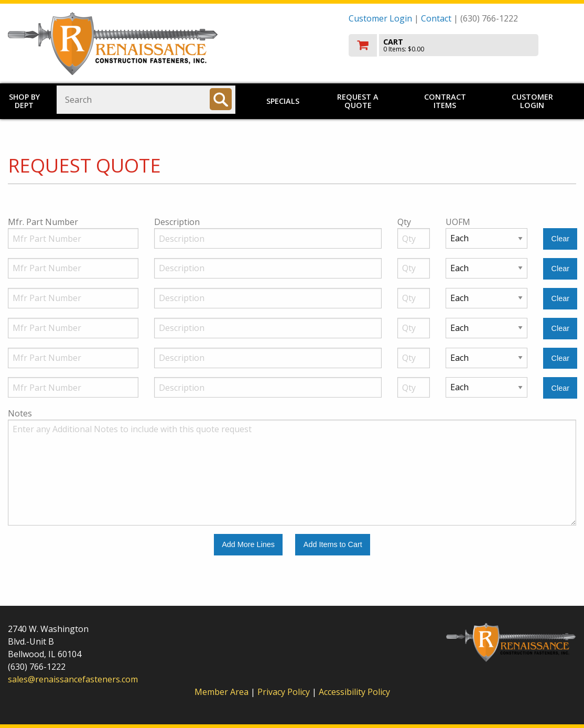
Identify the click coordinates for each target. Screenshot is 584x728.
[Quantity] (414, 238)
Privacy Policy (285, 692)
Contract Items (445, 101)
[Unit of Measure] (486, 238)
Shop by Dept (24, 101)
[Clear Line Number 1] (560, 239)
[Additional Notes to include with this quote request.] (292, 473)
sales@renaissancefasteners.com (73, 679)
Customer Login (380, 18)
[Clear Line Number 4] (560, 329)
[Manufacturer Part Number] (73, 238)
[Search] (221, 99)
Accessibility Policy (354, 692)
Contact (436, 18)
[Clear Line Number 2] (560, 269)
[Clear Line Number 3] (560, 299)
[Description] (268, 238)
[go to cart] (462, 45)
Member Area (221, 692)
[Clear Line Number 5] (560, 358)
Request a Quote (358, 101)
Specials (283, 101)
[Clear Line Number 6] (560, 388)
